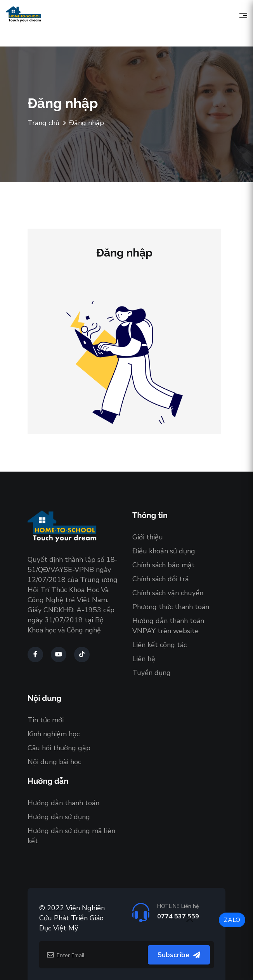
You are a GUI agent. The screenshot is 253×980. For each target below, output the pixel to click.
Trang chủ (43, 123)
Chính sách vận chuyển (168, 593)
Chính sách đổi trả (161, 579)
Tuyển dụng (152, 673)
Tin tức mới (46, 720)
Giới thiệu (148, 537)
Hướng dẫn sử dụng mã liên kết (71, 836)
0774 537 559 (178, 916)
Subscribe (179, 955)
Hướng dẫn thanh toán (63, 803)
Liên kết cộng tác (159, 645)
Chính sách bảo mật (164, 565)
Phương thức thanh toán (171, 607)
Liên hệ (144, 659)
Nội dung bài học (54, 762)
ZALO (232, 920)
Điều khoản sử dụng (164, 551)
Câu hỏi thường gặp (59, 748)
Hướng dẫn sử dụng (59, 817)
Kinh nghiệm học (54, 734)
